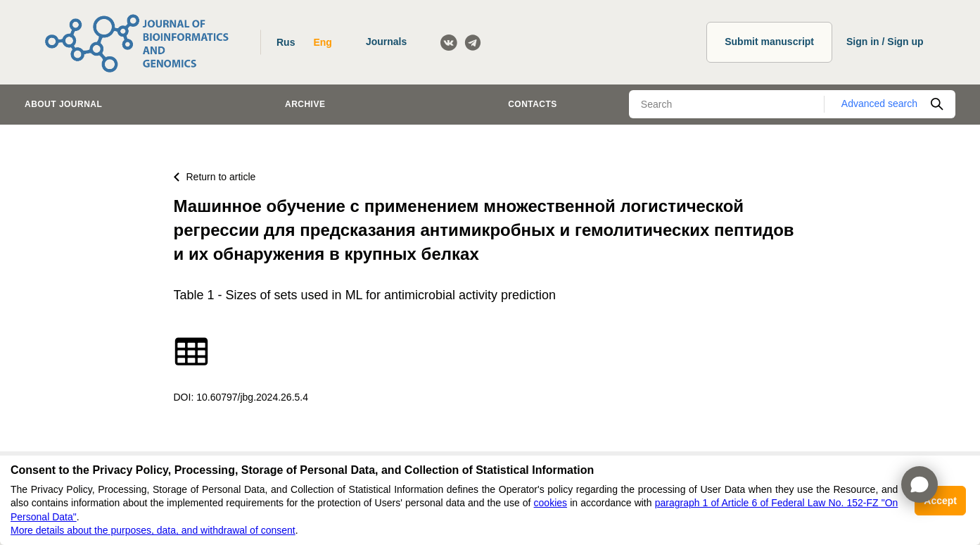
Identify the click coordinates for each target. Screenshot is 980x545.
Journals (386, 42)
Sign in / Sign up (885, 42)
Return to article (215, 177)
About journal (63, 104)
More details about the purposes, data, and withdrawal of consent (153, 530)
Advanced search (879, 104)
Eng (322, 42)
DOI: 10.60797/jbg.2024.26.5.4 (241, 397)
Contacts (533, 104)
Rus (286, 42)
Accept (940, 501)
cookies (551, 503)
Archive (305, 104)
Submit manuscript (769, 42)
